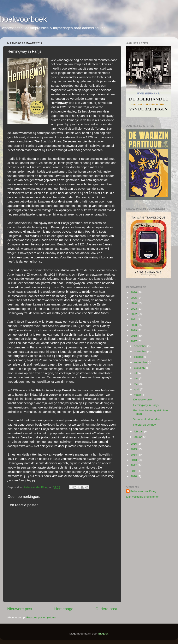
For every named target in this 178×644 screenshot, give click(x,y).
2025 (134, 298)
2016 (134, 444)
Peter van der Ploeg (143, 491)
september (141, 362)
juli (136, 373)
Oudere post (106, 609)
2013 (134, 460)
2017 (134, 341)
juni (137, 378)
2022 (134, 314)
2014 (134, 455)
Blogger (103, 634)
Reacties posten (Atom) (41, 617)
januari (138, 437)
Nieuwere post (20, 609)
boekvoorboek (23, 19)
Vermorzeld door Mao (147, 419)
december (141, 346)
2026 (134, 292)
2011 (134, 471)
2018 (134, 336)
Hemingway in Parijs (146, 405)
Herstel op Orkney (145, 425)
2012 (134, 465)
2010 (134, 476)
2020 (134, 325)
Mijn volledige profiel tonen (143, 497)
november (141, 351)
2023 (134, 309)
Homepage (64, 609)
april (137, 389)
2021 (134, 319)
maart (138, 395)
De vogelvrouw (143, 400)
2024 (134, 303)
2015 (134, 449)
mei (137, 384)
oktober (139, 357)
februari (139, 432)
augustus (140, 368)
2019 (134, 330)
